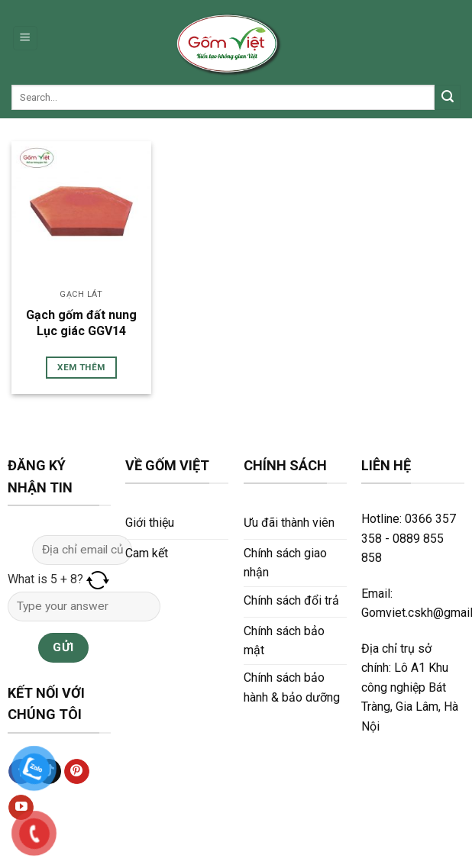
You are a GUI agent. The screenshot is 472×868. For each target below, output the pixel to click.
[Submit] (448, 98)
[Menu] (26, 39)
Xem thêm (81, 367)
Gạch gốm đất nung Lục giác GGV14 (81, 323)
